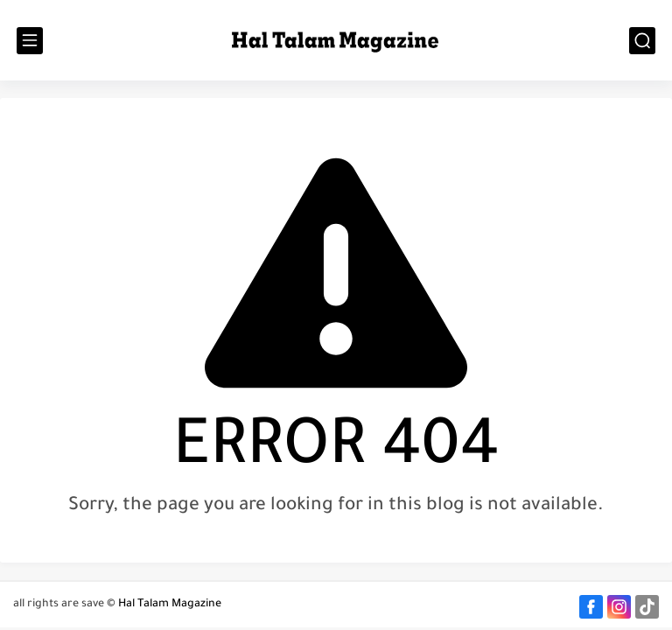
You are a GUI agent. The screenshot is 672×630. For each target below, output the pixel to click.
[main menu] (30, 41)
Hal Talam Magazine (170, 605)
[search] (642, 41)
